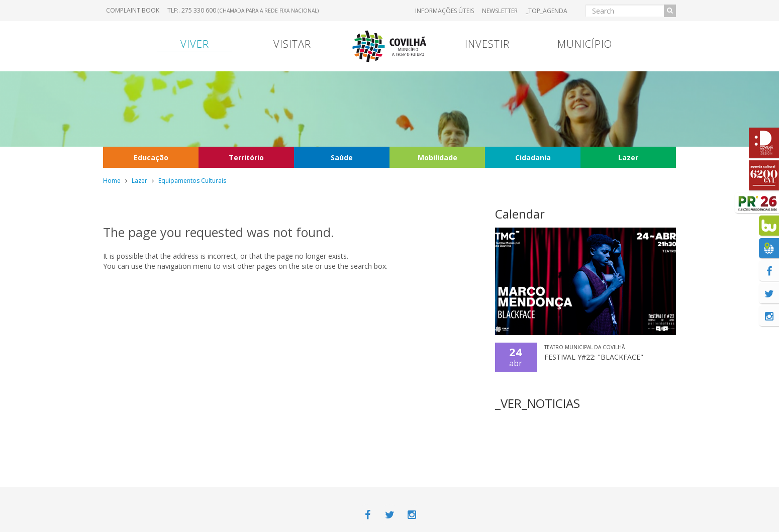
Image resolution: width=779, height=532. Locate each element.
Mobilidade (437, 157)
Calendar (520, 214)
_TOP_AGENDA (547, 11)
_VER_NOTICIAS (538, 403)
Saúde (342, 157)
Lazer (628, 157)
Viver (195, 44)
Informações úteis (445, 11)
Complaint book (133, 10)
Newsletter (500, 11)
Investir (487, 44)
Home (112, 181)
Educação (151, 157)
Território (246, 157)
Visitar (292, 44)
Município (585, 44)
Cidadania (533, 157)
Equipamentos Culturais (192, 181)
